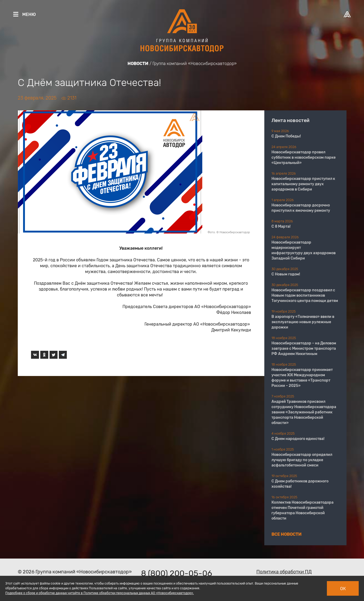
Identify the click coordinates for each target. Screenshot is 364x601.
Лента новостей (290, 120)
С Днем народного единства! (298, 439)
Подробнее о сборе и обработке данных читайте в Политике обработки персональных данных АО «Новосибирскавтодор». (100, 593)
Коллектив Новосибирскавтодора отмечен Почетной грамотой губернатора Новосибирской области (302, 510)
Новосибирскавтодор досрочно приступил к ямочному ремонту (301, 208)
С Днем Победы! (286, 136)
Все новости (287, 534)
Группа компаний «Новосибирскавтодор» (195, 64)
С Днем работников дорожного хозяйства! (300, 484)
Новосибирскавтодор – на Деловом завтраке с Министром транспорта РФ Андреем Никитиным (304, 349)
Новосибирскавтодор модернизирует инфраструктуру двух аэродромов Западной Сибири (304, 250)
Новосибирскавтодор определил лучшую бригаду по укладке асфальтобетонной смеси (302, 460)
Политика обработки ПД (284, 572)
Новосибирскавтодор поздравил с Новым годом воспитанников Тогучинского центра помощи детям (305, 295)
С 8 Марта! (281, 226)
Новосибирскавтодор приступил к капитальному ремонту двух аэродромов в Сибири (303, 184)
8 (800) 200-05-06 (177, 573)
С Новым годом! (286, 274)
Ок (343, 589)
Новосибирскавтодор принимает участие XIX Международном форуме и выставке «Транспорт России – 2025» (302, 378)
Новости (138, 64)
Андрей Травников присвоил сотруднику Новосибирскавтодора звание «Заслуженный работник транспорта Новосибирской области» (304, 412)
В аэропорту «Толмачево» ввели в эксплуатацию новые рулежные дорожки (303, 322)
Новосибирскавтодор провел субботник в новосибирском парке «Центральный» (304, 157)
